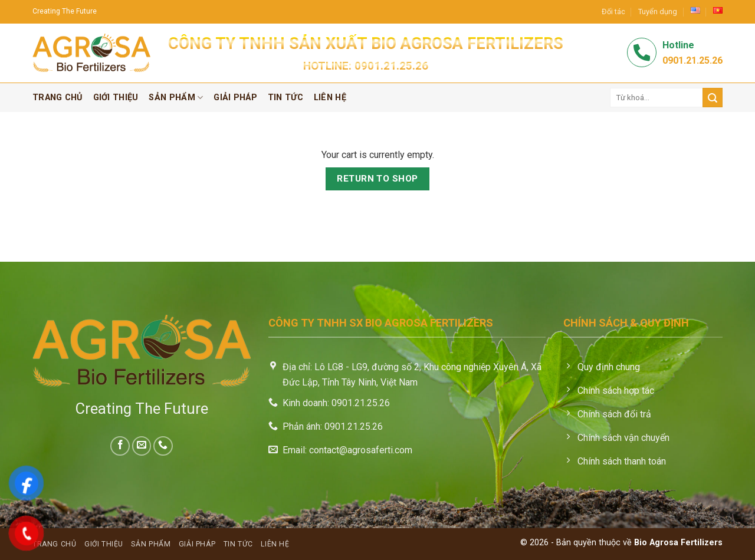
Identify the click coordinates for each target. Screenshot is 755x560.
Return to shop (377, 179)
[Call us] (163, 446)
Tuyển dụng (658, 11)
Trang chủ (58, 98)
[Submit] (713, 98)
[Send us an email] (142, 446)
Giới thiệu (116, 98)
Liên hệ (330, 98)
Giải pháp (235, 98)
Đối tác (613, 11)
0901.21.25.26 (391, 66)
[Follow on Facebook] (120, 446)
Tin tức (285, 98)
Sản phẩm (176, 98)
